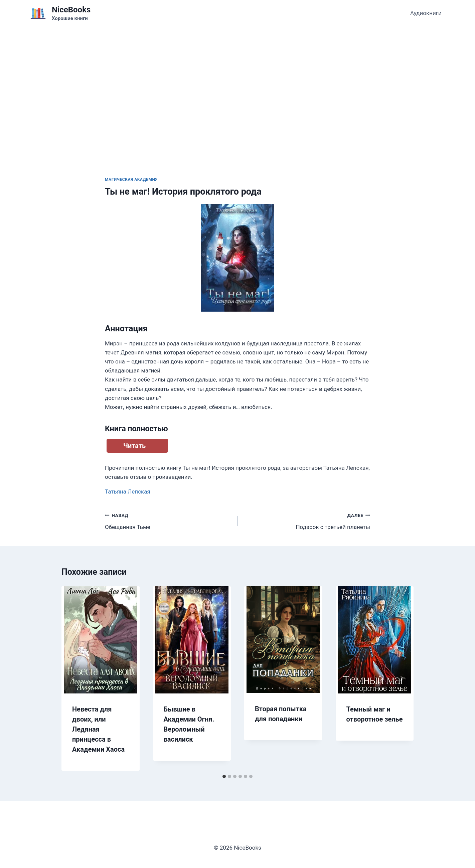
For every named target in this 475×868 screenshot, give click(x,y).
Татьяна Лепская (128, 492)
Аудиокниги (426, 13)
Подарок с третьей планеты (307, 520)
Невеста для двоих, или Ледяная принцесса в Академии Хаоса (98, 729)
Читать (134, 446)
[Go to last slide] (73, 678)
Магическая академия (131, 180)
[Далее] (402, 678)
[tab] (224, 776)
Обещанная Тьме (168, 520)
